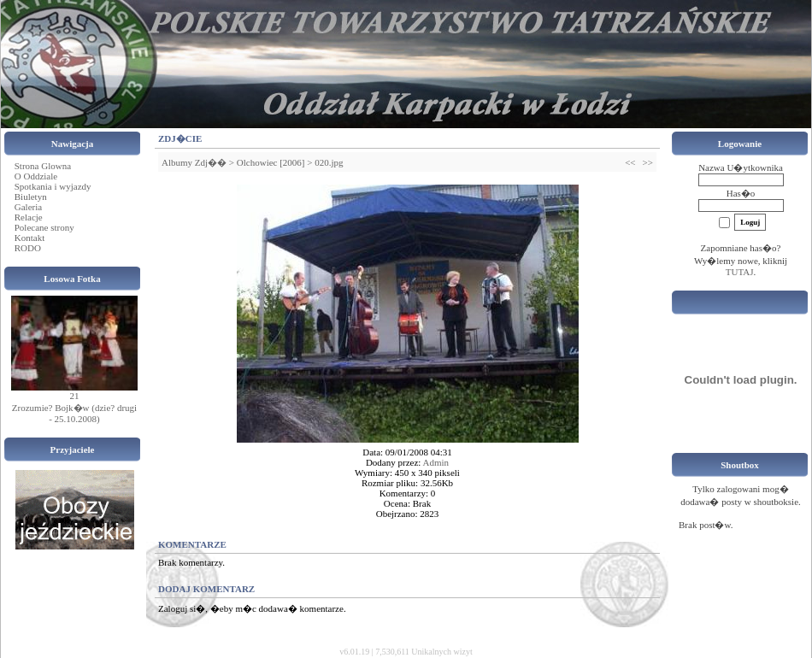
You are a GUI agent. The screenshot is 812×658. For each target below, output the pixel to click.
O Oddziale (36, 176)
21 (75, 396)
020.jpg (329, 162)
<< (630, 162)
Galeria (28, 207)
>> (648, 162)
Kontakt (29, 238)
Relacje (29, 217)
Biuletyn (31, 197)
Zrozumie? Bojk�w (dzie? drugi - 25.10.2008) (74, 413)
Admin (436, 462)
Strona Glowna (43, 166)
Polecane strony (44, 227)
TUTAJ (740, 272)
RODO (28, 248)
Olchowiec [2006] (271, 162)
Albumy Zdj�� (194, 162)
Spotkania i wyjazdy (53, 186)
